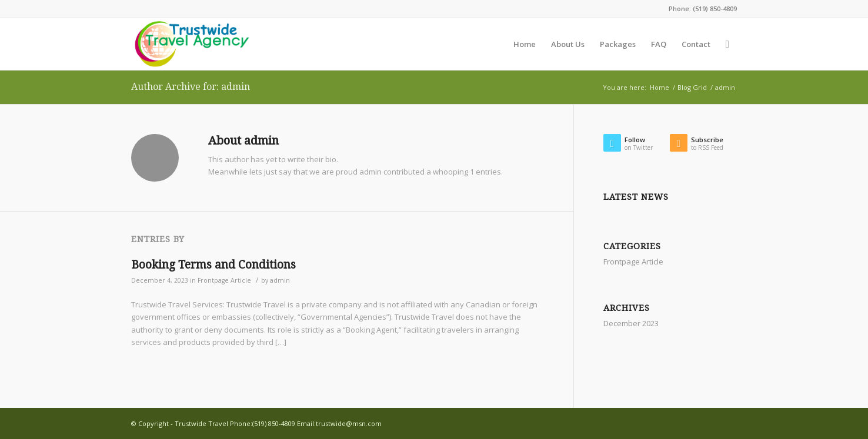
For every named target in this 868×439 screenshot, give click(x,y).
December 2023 (631, 323)
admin (280, 280)
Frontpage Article (224, 280)
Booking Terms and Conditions (213, 265)
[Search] (727, 44)
